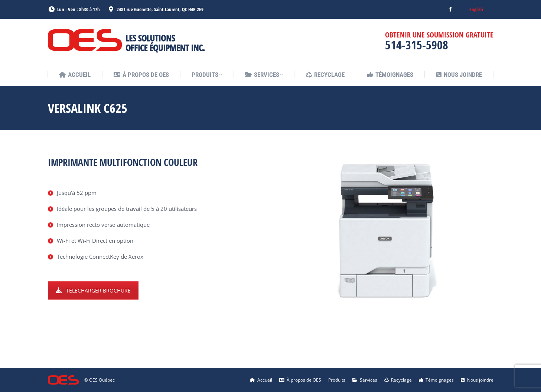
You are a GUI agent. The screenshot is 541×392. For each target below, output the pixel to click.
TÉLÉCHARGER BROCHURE (93, 290)
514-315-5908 (417, 45)
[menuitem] (476, 9)
